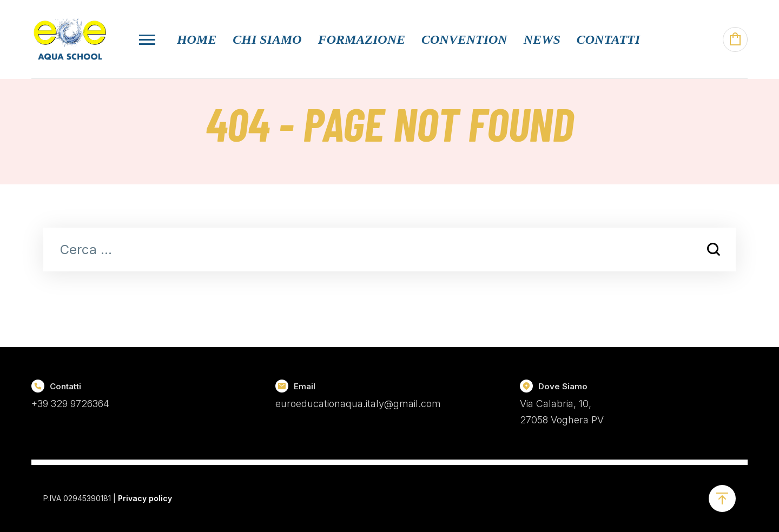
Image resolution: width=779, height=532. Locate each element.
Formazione (362, 39)
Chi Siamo (267, 39)
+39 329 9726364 (70, 404)
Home (197, 39)
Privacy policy (145, 498)
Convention (464, 39)
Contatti (608, 39)
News (542, 39)
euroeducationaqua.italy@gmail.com (358, 404)
